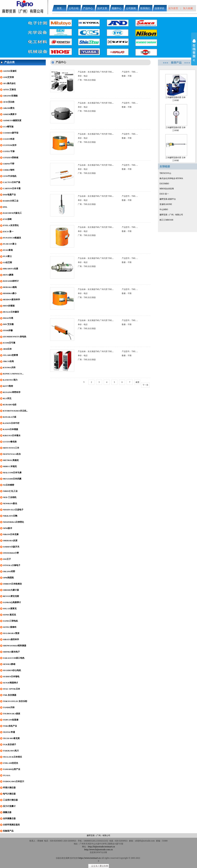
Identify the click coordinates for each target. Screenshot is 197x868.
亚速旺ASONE (166, 204)
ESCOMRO (164, 184)
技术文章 (102, 8)
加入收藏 (188, 8)
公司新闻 (131, 8)
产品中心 (88, 8)
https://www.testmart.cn (90, 858)
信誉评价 (160, 8)
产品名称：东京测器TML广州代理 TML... (96, 72)
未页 (137, 382)
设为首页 (173, 8)
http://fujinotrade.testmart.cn (101, 847)
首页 (59, 8)
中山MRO (164, 209)
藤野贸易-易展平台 (168, 199)
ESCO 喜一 (164, 194)
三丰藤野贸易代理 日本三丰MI (176, 88)
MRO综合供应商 (167, 189)
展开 (194, 52)
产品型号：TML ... (130, 72)
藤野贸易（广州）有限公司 (171, 215)
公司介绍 (74, 8)
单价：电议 (83, 76)
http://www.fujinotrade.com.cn (98, 850)
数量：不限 (127, 76)
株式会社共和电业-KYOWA (171, 178)
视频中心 (117, 8)
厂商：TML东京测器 (87, 80)
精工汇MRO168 (166, 220)
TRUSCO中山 (165, 173)
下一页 (145, 385)
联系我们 (145, 8)
